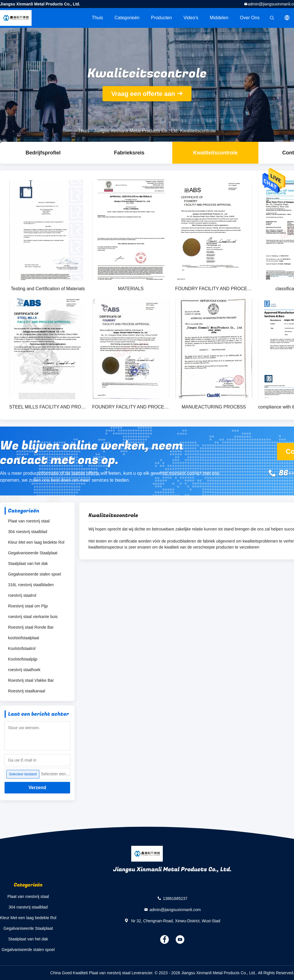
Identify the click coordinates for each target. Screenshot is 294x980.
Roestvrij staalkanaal (27, 691)
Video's (191, 18)
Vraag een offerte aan (143, 94)
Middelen (219, 18)
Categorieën (127, 18)
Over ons (250, 18)
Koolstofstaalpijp (23, 659)
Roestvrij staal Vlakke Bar (31, 680)
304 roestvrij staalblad (28, 532)
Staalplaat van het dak (28, 563)
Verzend (37, 788)
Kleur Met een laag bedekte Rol (36, 542)
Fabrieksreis (129, 153)
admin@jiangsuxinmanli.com (175, 910)
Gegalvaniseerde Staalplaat (33, 553)
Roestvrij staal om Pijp (28, 606)
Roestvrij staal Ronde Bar (31, 627)
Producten (161, 18)
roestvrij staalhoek (24, 670)
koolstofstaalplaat (24, 638)
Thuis (97, 18)
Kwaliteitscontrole (215, 153)
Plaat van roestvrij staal (29, 521)
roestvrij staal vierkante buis (33, 617)
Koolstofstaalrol (22, 648)
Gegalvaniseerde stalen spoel (34, 574)
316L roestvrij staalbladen (31, 585)
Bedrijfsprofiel (43, 153)
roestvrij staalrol (22, 595)
